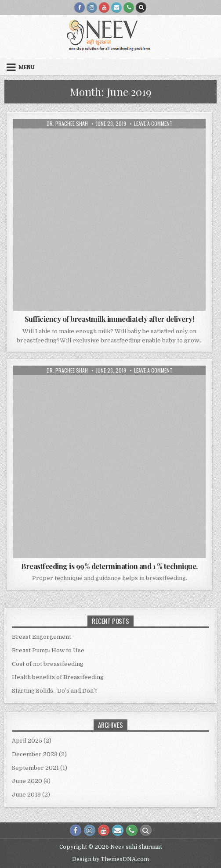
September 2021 (35, 768)
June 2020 (27, 781)
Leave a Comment (153, 124)
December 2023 (35, 754)
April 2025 (27, 741)
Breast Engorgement (42, 637)
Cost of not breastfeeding (48, 664)
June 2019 (26, 795)
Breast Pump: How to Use (48, 650)
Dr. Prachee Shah (67, 124)
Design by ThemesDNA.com (110, 859)
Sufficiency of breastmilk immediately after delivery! (110, 319)
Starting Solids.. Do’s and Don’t (54, 691)
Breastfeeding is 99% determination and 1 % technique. (109, 566)
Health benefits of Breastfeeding (58, 677)
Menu (27, 67)
